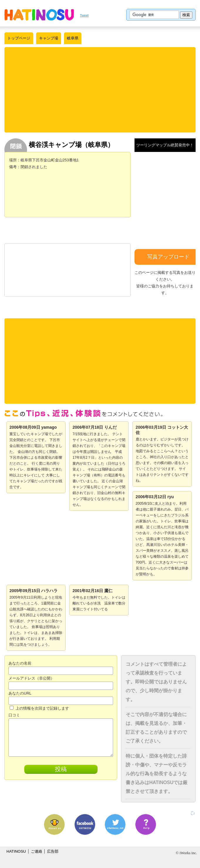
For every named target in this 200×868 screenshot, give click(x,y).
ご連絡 (37, 851)
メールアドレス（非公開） (31, 678)
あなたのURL (20, 693)
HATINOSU (16, 851)
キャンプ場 (49, 38)
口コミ (14, 715)
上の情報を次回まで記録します (39, 708)
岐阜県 (73, 38)
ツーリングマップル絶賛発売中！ (165, 145)
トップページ (19, 38)
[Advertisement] (100, 90)
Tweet (84, 15)
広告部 (53, 851)
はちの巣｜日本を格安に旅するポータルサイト (39, 15)
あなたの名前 (20, 663)
